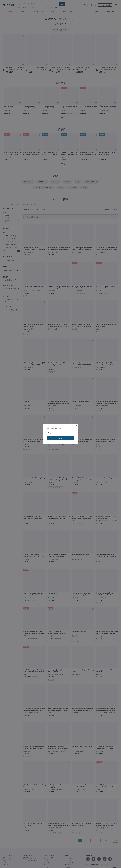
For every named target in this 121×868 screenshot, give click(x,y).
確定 (60, 438)
